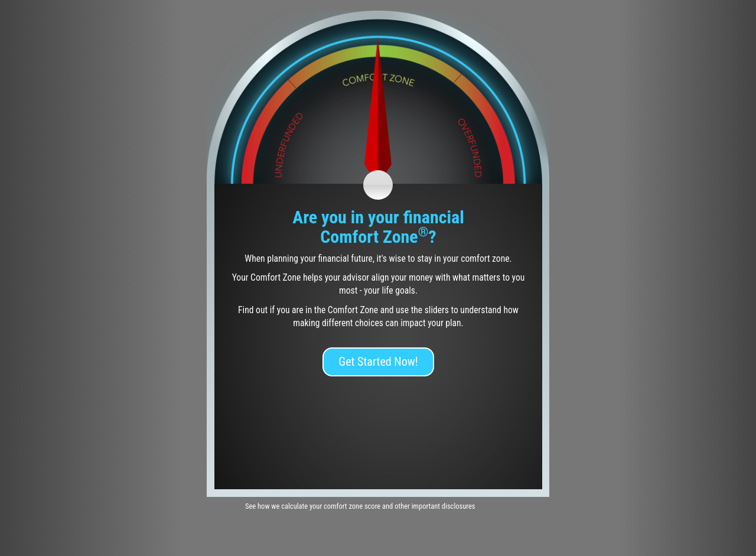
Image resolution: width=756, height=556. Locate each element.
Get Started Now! (378, 362)
